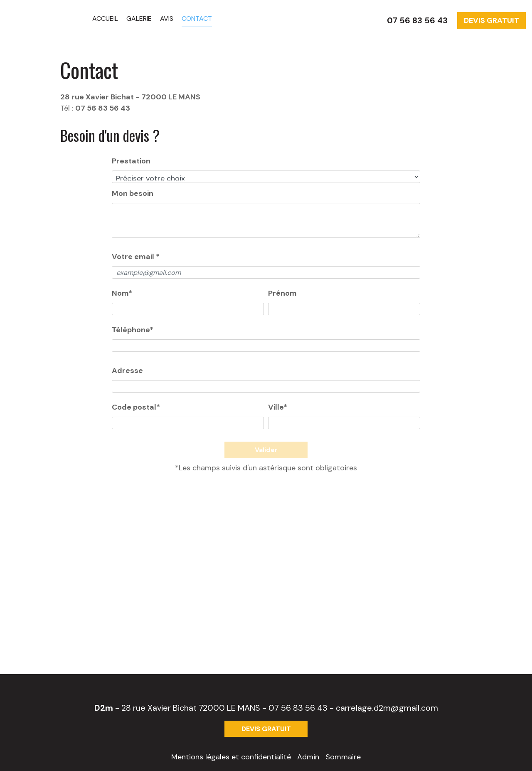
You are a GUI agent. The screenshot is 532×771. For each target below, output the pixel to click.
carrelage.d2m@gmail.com (387, 708)
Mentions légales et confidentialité (231, 757)
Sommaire (343, 757)
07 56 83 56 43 (298, 708)
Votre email (136, 257)
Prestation (131, 161)
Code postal (136, 407)
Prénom (282, 293)
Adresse (127, 371)
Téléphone (133, 330)
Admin (308, 757)
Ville (278, 407)
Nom (122, 293)
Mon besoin (133, 193)
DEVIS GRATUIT (491, 20)
